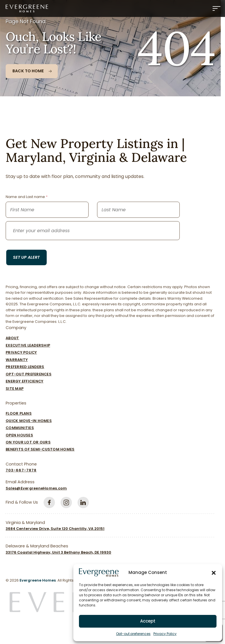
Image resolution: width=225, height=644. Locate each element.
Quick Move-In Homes (29, 421)
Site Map (15, 389)
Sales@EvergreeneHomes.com (36, 488)
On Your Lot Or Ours (28, 442)
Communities (20, 428)
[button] (214, 573)
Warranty (17, 360)
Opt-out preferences (133, 634)
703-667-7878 (21, 470)
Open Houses (19, 435)
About (12, 338)
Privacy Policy (165, 634)
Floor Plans (19, 413)
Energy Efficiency (24, 381)
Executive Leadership (28, 345)
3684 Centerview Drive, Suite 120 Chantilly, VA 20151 (55, 529)
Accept (148, 621)
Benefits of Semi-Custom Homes (40, 449)
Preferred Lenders (25, 367)
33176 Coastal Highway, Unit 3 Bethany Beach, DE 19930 (58, 552)
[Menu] (217, 8)
